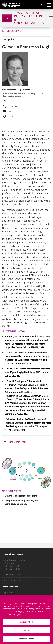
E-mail (10, 112)
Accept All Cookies (26, 640)
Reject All (26, 631)
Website (10, 117)
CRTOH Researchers (13, 31)
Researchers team (15, 442)
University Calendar (11, 580)
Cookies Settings (26, 623)
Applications (8, 592)
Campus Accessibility (12, 575)
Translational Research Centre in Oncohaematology (31, 18)
